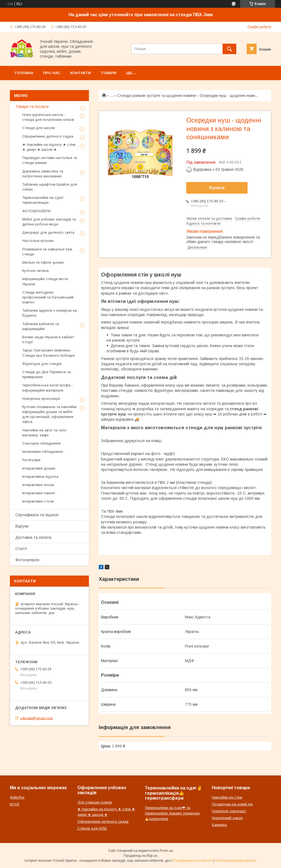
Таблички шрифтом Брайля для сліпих (50, 187)
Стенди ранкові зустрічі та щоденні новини (157, 96)
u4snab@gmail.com (37, 718)
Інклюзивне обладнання (43, 452)
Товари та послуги (32, 107)
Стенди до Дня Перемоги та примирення (47, 374)
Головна (24, 73)
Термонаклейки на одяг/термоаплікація (43, 200)
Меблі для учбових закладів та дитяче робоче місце (49, 222)
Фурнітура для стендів (42, 364)
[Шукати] (229, 49)
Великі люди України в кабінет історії (48, 340)
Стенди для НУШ (92, 828)
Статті (21, 549)
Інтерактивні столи (38, 501)
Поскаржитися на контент (193, 861)
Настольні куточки (38, 241)
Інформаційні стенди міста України (45, 281)
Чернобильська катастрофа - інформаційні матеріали (48, 388)
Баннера (219, 825)
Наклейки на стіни (227, 797)
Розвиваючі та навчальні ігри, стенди (47, 252)
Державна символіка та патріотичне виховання (43, 174)
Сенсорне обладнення (41, 443)
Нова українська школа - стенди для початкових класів (48, 117)
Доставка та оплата (33, 537)
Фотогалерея (27, 560)
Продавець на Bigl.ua (140, 856)
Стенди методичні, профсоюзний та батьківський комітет (48, 297)
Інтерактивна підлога (40, 477)
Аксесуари (31, 460)
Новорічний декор (227, 818)
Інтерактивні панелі (39, 493)
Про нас (52, 73)
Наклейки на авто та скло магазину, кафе (44, 433)
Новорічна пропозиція (41, 399)
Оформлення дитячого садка (48, 136)
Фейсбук (17, 797)
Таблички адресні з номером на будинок (50, 313)
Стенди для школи (38, 128)
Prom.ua (166, 851)
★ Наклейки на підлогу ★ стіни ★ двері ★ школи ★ (49, 147)
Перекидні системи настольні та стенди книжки (50, 160)
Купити (217, 188)
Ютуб (15, 804)
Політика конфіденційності (236, 861)
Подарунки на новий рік (232, 804)
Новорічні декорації (229, 811)
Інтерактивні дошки (39, 468)
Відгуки (22, 526)
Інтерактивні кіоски (38, 485)
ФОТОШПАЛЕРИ (36, 211)
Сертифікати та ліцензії (37, 515)
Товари (109, 73)
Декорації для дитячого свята (48, 232)
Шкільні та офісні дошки (43, 262)
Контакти (81, 73)
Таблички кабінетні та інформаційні (41, 326)
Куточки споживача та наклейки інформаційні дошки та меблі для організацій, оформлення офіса (49, 414)
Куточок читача (35, 271)
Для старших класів (95, 802)
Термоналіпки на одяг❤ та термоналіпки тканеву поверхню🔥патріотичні (172, 813)
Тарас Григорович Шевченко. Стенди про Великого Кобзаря (48, 353)
